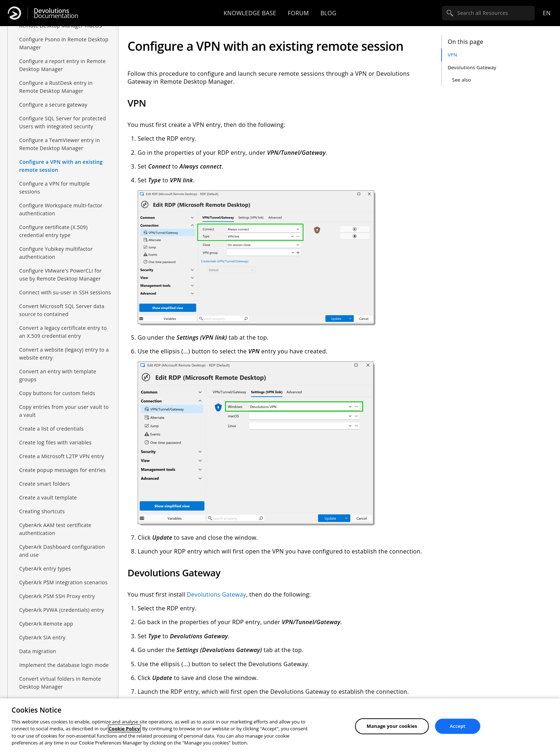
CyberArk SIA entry (42, 637)
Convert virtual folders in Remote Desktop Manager (60, 683)
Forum (298, 13)
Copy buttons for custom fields (57, 393)
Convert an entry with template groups (58, 375)
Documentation (56, 13)
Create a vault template (48, 497)
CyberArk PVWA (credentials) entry (62, 610)
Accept (458, 726)
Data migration (38, 651)
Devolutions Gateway (472, 67)
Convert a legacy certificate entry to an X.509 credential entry (63, 332)
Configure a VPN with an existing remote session (61, 166)
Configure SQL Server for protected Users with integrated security (63, 122)
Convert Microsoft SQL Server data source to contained (62, 310)
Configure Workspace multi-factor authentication (61, 209)
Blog (329, 13)
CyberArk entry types (45, 569)
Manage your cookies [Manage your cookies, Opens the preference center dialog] (392, 726)
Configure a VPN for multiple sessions (55, 188)
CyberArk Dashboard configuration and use (62, 551)
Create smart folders (45, 484)
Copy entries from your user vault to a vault (64, 411)
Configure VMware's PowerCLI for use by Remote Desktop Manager (60, 275)
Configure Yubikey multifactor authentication (56, 253)
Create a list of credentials (51, 429)
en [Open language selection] (547, 13)
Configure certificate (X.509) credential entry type (53, 231)
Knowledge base (250, 13)
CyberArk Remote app (46, 624)
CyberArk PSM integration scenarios (63, 582)
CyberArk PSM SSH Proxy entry (57, 596)
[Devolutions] (14, 13)
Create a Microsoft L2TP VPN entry (62, 456)
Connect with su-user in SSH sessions (65, 292)
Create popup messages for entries (62, 470)
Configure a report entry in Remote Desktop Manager (62, 65)
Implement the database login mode (64, 665)
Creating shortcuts (42, 511)
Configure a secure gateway (53, 105)
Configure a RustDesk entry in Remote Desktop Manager (56, 87)
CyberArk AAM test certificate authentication (55, 529)
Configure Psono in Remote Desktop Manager (64, 43)
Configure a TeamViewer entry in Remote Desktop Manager (60, 144)
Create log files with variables (55, 442)
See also (461, 80)
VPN (452, 55)
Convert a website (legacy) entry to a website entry (64, 354)
